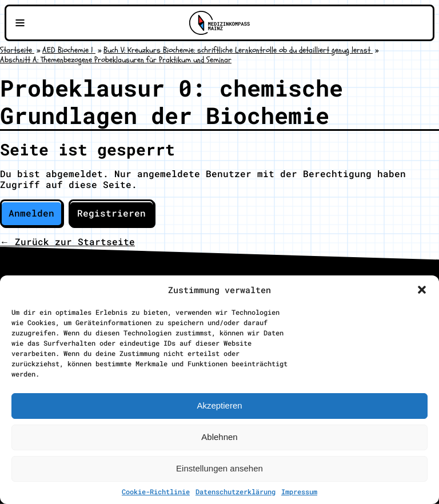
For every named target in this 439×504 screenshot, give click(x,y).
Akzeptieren (219, 405)
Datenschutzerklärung (236, 491)
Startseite (17, 50)
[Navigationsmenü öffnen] (20, 23)
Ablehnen (219, 437)
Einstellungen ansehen (219, 468)
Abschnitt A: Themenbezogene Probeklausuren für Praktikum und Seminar (116, 60)
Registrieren (111, 213)
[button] (422, 290)
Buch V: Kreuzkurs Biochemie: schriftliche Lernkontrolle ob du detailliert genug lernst (238, 50)
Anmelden (31, 213)
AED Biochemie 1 (69, 50)
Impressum (299, 491)
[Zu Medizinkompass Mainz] (219, 23)
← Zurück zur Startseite (67, 241)
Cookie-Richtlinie (156, 491)
